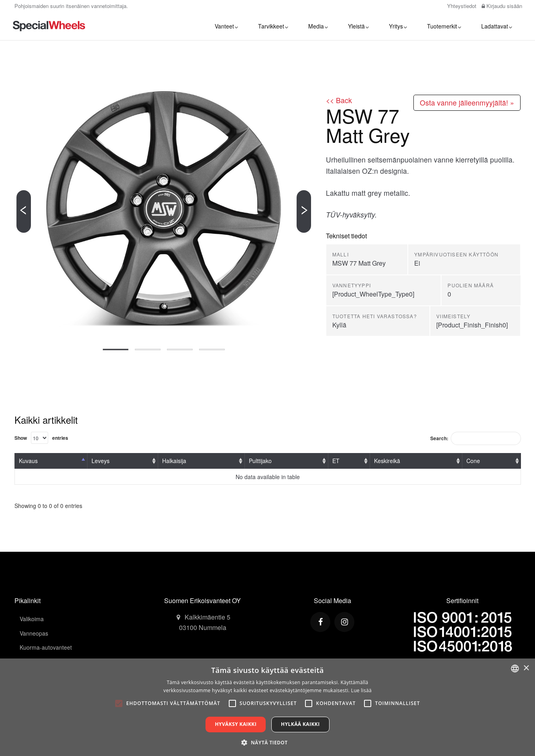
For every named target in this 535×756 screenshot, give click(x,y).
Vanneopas (34, 633)
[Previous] (24, 211)
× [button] (526, 668)
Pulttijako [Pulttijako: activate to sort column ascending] (260, 461)
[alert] (267, 707)
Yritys (398, 26)
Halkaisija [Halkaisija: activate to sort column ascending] (174, 461)
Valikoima (32, 619)
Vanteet (226, 26)
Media (318, 26)
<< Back (339, 100)
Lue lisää (361, 690)
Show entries (41, 438)
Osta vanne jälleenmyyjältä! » (467, 103)
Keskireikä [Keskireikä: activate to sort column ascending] (387, 461)
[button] (267, 742)
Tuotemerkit (444, 26)
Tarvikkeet (273, 26)
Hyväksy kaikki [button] (236, 724)
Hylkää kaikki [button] (300, 724)
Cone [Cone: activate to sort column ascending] (473, 461)
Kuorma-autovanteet (46, 647)
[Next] (304, 211)
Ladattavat (497, 26)
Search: (476, 438)
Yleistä (358, 26)
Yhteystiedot (461, 6)
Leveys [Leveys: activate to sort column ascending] (101, 461)
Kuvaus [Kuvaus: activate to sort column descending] (28, 461)
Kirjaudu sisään (502, 6)
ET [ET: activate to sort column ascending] (336, 461)
